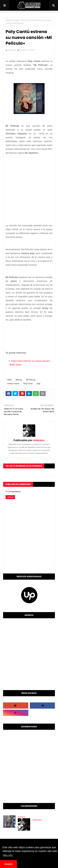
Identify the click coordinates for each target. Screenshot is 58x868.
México (19, 380)
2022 (23, 20)
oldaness (12, 50)
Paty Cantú (28, 383)
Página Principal (12, 20)
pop (38, 383)
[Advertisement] (29, 186)
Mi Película (31, 380)
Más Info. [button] (8, 855)
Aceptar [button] (9, 864)
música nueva (13, 383)
